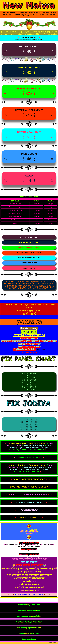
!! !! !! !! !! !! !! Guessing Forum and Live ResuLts (29, 447)
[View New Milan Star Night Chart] (29, 253)
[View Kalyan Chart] (29, 268)
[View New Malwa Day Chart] (29, 237)
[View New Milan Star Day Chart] (29, 248)
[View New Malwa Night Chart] (29, 242)
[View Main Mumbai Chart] (29, 263)
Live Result (29, 37)
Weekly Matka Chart (29, 457)
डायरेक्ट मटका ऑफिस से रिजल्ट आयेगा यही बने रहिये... (29, 40)
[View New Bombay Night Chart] (29, 258)
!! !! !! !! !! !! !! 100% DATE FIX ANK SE (29, 468)
